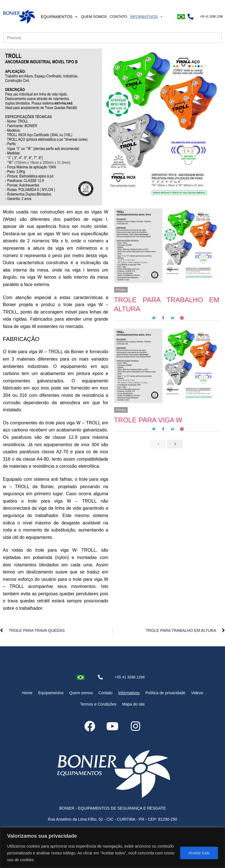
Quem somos (94, 17)
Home (27, 693)
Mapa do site (133, 704)
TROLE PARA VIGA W (148, 420)
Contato (118, 17)
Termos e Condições (98, 704)
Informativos (147, 17)
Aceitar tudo (199, 853)
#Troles (121, 290)
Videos (197, 693)
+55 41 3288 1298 (211, 17)
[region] (112, 848)
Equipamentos (60, 17)
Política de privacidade (165, 693)
